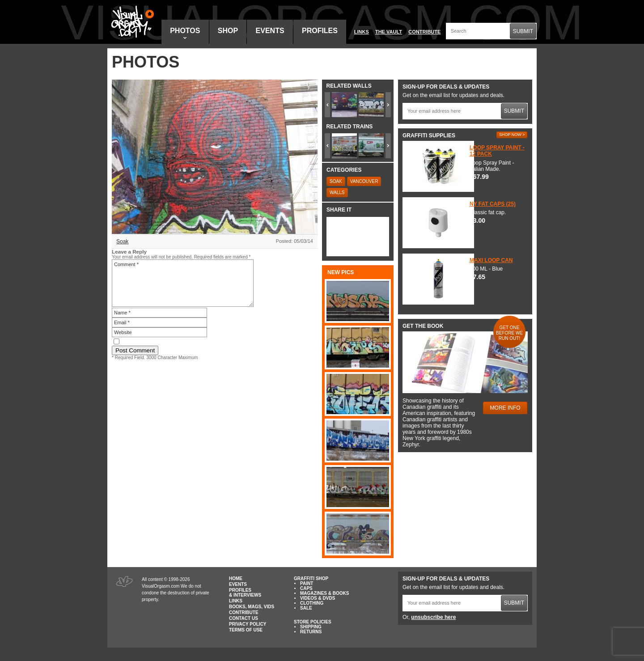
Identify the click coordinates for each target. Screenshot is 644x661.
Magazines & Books (324, 593)
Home (236, 578)
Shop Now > (512, 135)
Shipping (311, 627)
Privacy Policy (248, 624)
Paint (307, 583)
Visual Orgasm (131, 22)
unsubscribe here (433, 617)
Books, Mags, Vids (252, 607)
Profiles (320, 31)
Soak (122, 242)
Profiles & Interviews (245, 593)
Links (362, 32)
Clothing (312, 603)
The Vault (389, 32)
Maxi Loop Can (491, 260)
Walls (337, 193)
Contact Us (244, 618)
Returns (311, 632)
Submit (523, 31)
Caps (306, 588)
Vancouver (364, 181)
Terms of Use (246, 630)
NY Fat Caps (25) (493, 204)
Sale (306, 608)
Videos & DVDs (318, 598)
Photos (185, 33)
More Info (505, 408)
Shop (228, 31)
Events (270, 31)
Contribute (424, 32)
